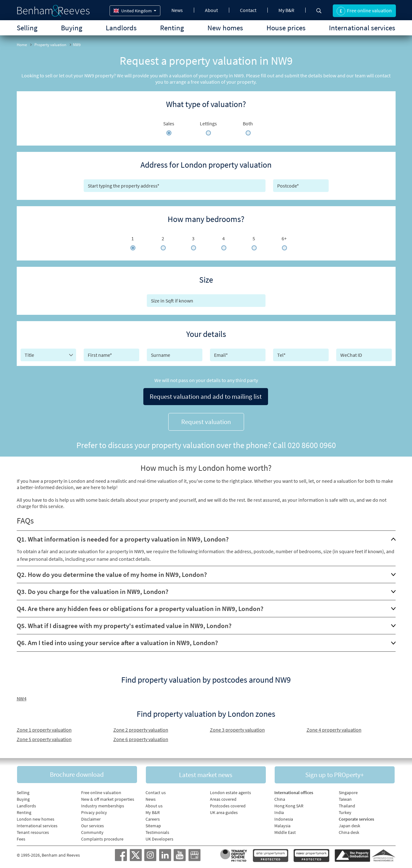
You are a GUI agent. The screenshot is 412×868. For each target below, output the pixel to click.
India (279, 811)
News (177, 10)
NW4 (22, 696)
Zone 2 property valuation (141, 727)
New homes (225, 28)
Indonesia (284, 817)
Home (22, 45)
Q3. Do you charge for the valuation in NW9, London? (93, 589)
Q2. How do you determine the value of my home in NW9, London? (112, 572)
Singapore (348, 791)
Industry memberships (103, 804)
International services (362, 28)
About (211, 10)
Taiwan (345, 797)
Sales (169, 123)
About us (154, 804)
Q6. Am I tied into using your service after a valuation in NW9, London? (117, 640)
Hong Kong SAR (289, 804)
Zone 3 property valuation (237, 727)
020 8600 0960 (312, 443)
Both (248, 123)
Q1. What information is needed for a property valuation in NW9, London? (123, 537)
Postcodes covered (228, 804)
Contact (248, 10)
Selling (27, 28)
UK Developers (159, 837)
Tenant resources (33, 830)
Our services (93, 824)
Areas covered (223, 797)
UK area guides (224, 811)
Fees (21, 837)
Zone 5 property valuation (44, 737)
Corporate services (356, 817)
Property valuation (50, 45)
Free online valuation (101, 791)
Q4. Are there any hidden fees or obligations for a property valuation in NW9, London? (140, 606)
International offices (294, 791)
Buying (72, 28)
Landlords (121, 28)
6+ (284, 238)
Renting (172, 28)
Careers (153, 817)
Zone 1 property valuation (44, 727)
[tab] (206, 537)
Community (92, 830)
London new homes (36, 817)
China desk (349, 830)
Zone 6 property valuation (141, 737)
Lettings (208, 123)
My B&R (286, 10)
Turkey (345, 811)
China (280, 797)
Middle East (285, 830)
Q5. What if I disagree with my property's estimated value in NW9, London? (124, 623)
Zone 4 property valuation (334, 727)
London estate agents (230, 791)
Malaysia (282, 824)
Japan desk (349, 824)
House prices (286, 28)
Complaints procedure (102, 837)
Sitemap (153, 824)
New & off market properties (108, 797)
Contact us (156, 791)
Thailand (347, 804)
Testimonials (157, 830)
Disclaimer (91, 817)
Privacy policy (94, 811)
